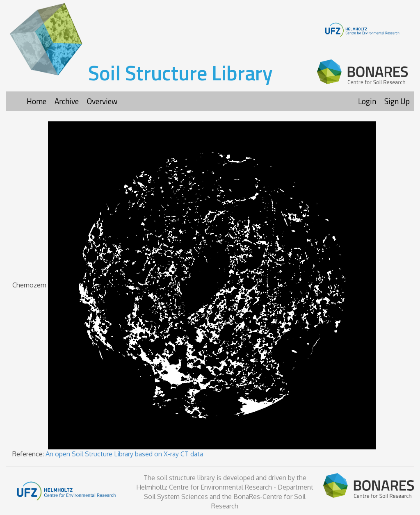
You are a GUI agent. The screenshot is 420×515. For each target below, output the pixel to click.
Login (367, 101)
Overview (102, 101)
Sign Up (397, 101)
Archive (67, 101)
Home (37, 101)
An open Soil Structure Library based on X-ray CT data (124, 454)
